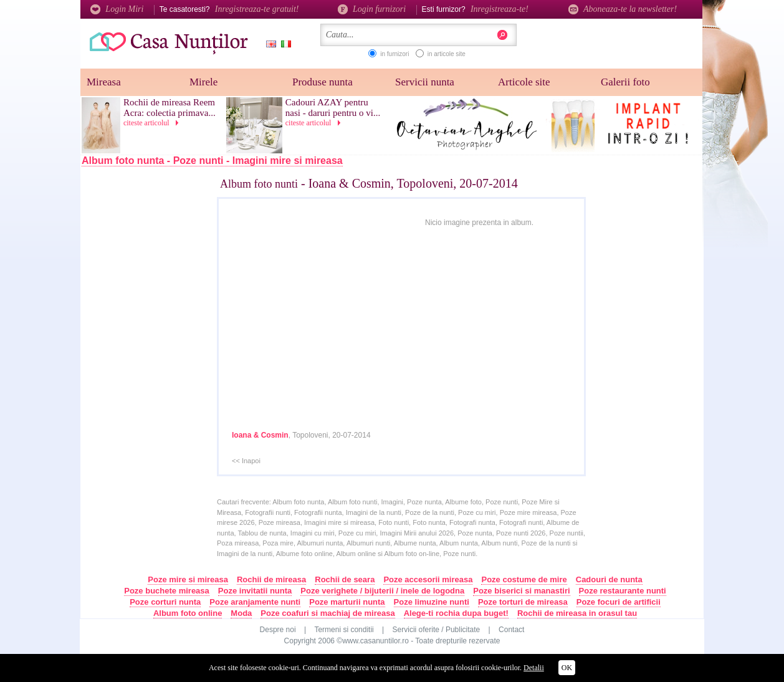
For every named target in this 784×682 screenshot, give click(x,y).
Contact (511, 630)
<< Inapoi (246, 461)
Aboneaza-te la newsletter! (623, 9)
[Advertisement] (162, 378)
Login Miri (117, 9)
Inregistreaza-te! (500, 9)
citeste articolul (153, 123)
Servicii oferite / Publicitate (437, 630)
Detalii (534, 668)
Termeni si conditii (344, 630)
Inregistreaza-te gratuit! (257, 9)
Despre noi (278, 630)
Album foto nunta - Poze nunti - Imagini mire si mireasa (212, 161)
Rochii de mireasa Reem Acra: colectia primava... (170, 108)
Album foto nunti (259, 184)
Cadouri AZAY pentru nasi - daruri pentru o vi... (333, 108)
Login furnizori (372, 9)
